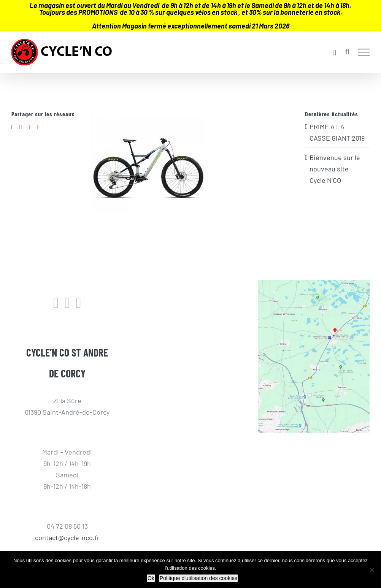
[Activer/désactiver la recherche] (347, 52)
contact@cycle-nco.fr (67, 537)
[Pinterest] (29, 127)
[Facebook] (13, 127)
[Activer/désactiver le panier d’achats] (335, 52)
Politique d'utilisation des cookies (198, 578)
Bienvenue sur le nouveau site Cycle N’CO (335, 169)
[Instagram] (67, 303)
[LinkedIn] (79, 303)
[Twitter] (21, 127)
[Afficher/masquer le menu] (364, 52)
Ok (151, 578)
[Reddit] (37, 127)
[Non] (371, 570)
